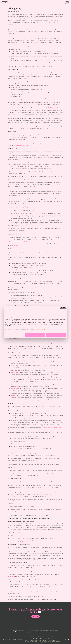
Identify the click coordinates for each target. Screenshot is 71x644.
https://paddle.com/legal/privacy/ (53, 108)
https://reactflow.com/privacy (21, 146)
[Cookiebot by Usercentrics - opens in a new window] (60, 308)
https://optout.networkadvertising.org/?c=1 (19, 208)
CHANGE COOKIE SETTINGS (35, 627)
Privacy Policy (34, 324)
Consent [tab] (15, 312)
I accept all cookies (56, 335)
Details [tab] (35, 312)
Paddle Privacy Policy (25, 542)
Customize (35, 335)
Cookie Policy (25, 324)
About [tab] (56, 312)
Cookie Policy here (14, 246)
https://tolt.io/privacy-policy (17, 116)
